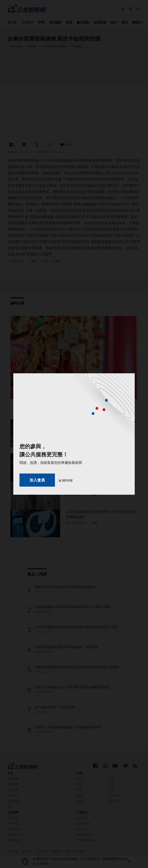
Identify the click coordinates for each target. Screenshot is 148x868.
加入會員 (37, 480)
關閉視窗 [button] (66, 480)
